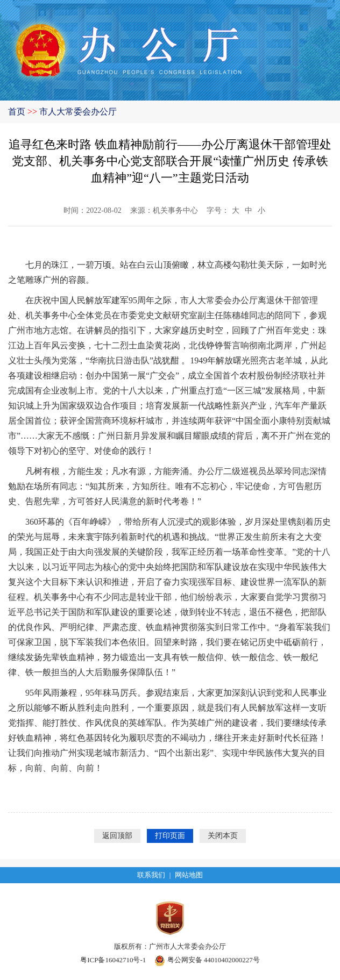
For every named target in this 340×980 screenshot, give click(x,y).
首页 (17, 112)
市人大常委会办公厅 (78, 112)
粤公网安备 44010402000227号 (207, 960)
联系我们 (151, 875)
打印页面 (170, 836)
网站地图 (189, 875)
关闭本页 (223, 836)
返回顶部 (117, 836)
